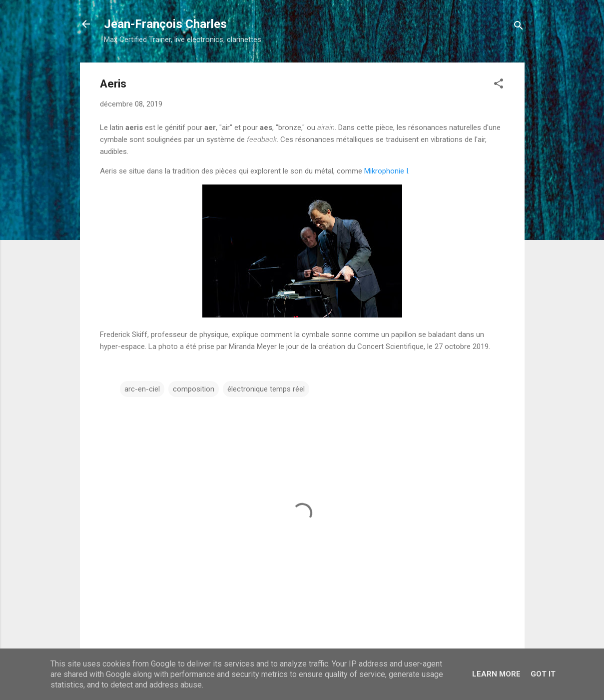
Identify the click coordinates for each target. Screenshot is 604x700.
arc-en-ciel (142, 389)
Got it (543, 674)
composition (194, 389)
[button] (499, 85)
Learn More (496, 674)
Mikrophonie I (386, 171)
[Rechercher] (519, 27)
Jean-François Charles (165, 24)
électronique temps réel (266, 389)
